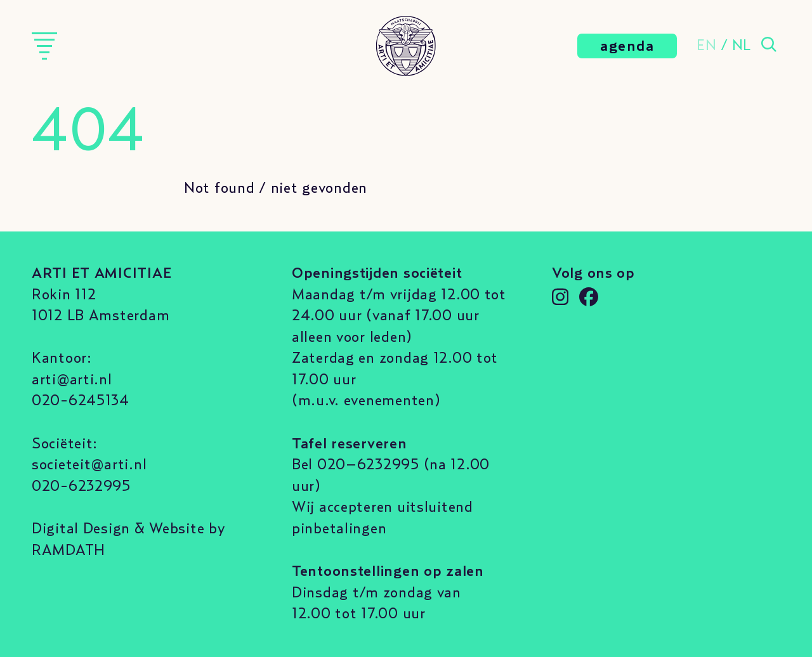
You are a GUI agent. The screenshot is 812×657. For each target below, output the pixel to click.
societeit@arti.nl (89, 465)
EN (706, 46)
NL (742, 46)
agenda (627, 46)
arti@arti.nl (72, 380)
